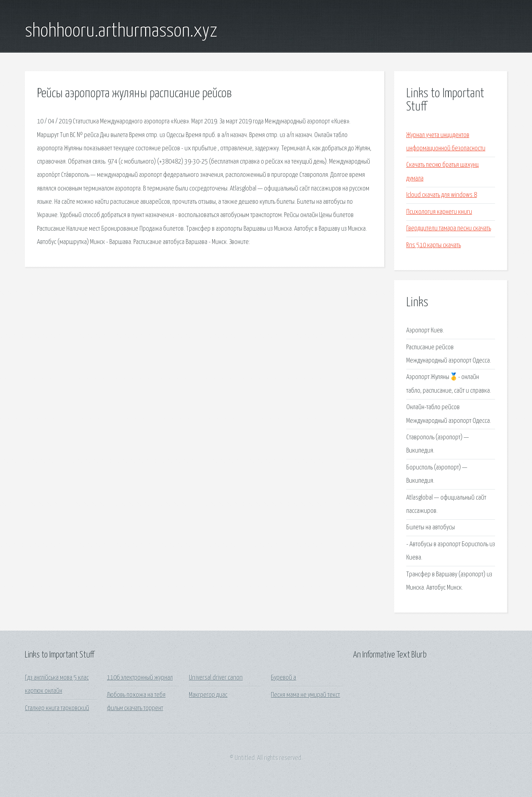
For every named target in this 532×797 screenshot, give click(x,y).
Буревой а (283, 678)
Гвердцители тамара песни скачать (449, 228)
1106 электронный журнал (140, 678)
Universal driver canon (216, 678)
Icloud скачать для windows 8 (442, 195)
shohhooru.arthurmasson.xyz (121, 31)
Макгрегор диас (208, 695)
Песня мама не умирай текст (305, 695)
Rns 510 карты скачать (434, 245)
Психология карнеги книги (439, 212)
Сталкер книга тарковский (57, 708)
